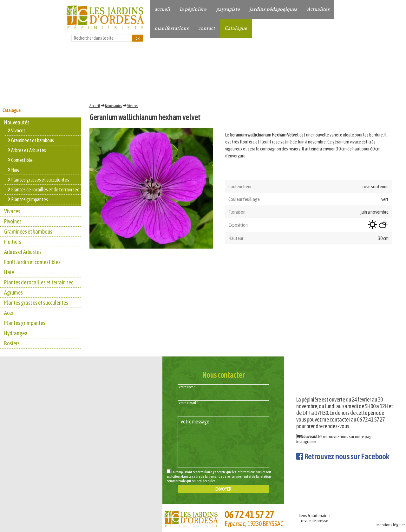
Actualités (318, 10)
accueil (162, 10)
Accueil (95, 106)
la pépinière (193, 10)
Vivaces (133, 106)
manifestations (172, 29)
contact (207, 29)
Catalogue (236, 29)
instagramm (306, 442)
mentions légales (391, 525)
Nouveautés (113, 106)
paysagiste (228, 10)
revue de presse (315, 521)
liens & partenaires (315, 515)
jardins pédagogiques (273, 10)
